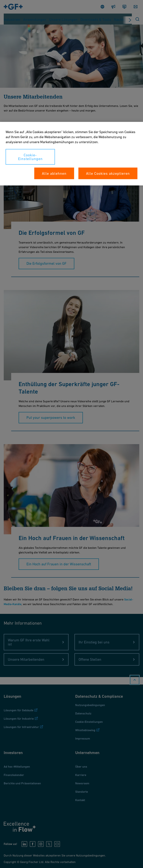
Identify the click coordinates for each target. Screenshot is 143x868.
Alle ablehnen (54, 173)
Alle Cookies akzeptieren (108, 173)
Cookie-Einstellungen (30, 157)
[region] (71, 154)
